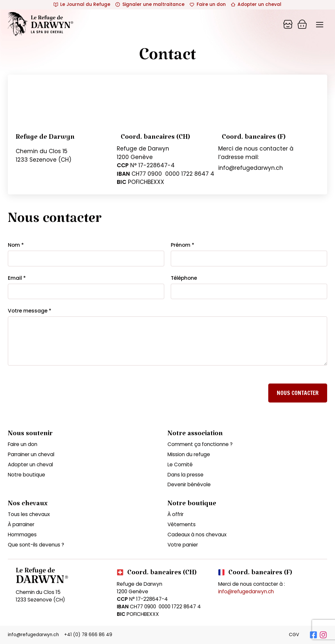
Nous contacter (298, 393)
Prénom (183, 245)
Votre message (30, 311)
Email (17, 278)
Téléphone (184, 278)
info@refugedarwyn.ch (246, 591)
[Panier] (288, 24)
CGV (294, 635)
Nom (16, 245)
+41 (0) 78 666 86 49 (88, 635)
